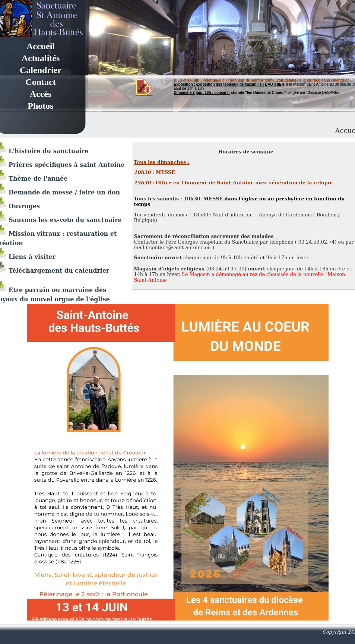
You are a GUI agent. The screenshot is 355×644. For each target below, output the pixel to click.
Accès (41, 94)
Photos (40, 106)
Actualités (41, 58)
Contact (40, 82)
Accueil (41, 46)
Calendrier (41, 70)
